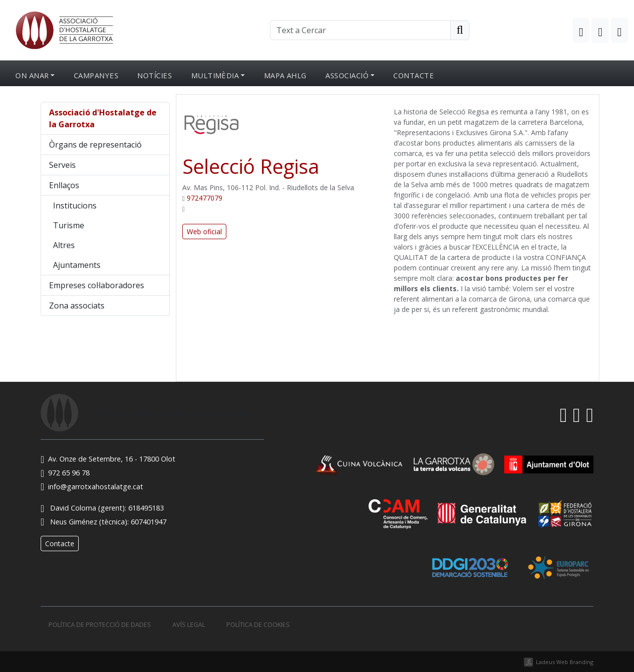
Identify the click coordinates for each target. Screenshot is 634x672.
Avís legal (189, 625)
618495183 (146, 508)
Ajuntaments (77, 265)
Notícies (155, 75)
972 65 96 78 (65, 473)
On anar (32, 75)
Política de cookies (258, 625)
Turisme (69, 225)
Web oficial (204, 232)
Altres (64, 245)
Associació (347, 75)
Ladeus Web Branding (565, 662)
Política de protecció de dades (100, 625)
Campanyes (96, 75)
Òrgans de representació (95, 145)
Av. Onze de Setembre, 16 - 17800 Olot (108, 459)
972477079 (205, 198)
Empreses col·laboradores (97, 285)
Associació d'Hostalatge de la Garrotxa (103, 118)
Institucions (75, 206)
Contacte (414, 75)
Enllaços (64, 185)
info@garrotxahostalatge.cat (92, 487)
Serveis (62, 165)
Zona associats (77, 306)
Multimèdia (215, 75)
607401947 (149, 522)
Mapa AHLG (285, 75)
